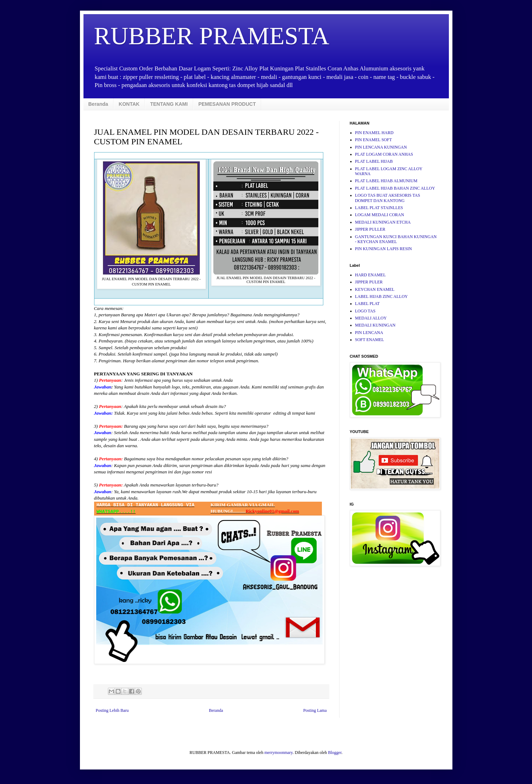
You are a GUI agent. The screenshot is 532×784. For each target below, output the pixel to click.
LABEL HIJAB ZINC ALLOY (381, 296)
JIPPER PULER (369, 282)
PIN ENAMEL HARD (374, 133)
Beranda (98, 104)
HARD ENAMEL (371, 275)
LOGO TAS (365, 311)
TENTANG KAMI (169, 104)
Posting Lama (315, 710)
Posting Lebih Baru (112, 710)
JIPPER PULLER (370, 229)
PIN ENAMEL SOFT (374, 140)
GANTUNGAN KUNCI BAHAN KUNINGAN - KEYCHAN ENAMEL (396, 239)
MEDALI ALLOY (371, 318)
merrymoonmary (278, 753)
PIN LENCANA (369, 333)
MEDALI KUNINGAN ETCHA (383, 222)
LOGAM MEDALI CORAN (380, 215)
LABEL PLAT (368, 304)
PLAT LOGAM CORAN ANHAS (384, 154)
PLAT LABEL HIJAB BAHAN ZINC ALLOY (395, 188)
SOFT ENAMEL (370, 340)
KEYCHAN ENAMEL (375, 289)
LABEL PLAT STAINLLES (379, 208)
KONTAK (129, 104)
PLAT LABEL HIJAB (374, 161)
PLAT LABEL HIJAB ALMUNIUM (386, 181)
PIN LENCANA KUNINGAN (381, 147)
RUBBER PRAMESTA (212, 36)
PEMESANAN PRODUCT (227, 104)
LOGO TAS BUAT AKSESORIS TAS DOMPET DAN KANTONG (388, 198)
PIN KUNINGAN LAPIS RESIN (384, 249)
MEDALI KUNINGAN (375, 325)
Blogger (335, 753)
